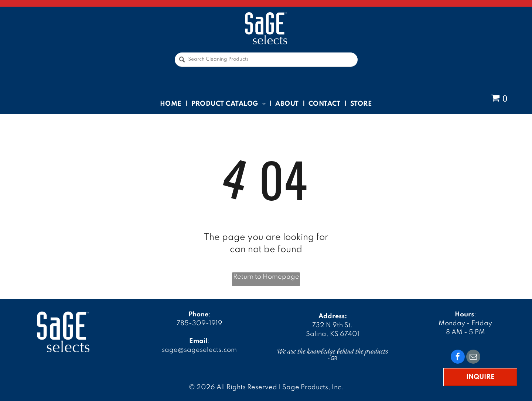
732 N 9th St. (332, 325)
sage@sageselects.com (199, 350)
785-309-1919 (199, 323)
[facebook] (458, 358)
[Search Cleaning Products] (266, 60)
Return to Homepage (266, 277)
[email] (473, 358)
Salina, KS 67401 (333, 334)
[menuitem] (172, 103)
